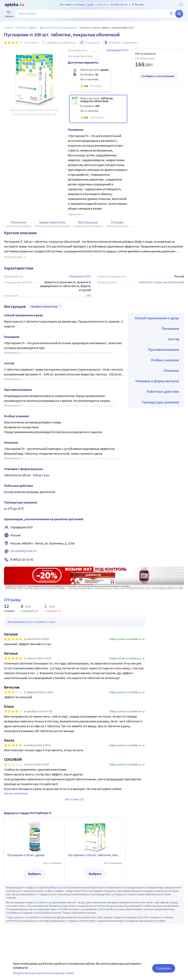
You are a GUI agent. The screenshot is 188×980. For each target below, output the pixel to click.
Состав (174, 339)
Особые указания (165, 360)
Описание (18, 222)
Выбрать (35, 874)
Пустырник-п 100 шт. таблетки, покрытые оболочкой (95, 855)
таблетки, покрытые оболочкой (161, 282)
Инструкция (88, 222)
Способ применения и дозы (157, 318)
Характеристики (52, 222)
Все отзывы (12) (74, 799)
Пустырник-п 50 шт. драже (26, 855)
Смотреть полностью (46, 306)
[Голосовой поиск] (171, 14)
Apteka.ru (53, 887)
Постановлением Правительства (47, 906)
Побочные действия (163, 391)
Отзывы (117, 222)
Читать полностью (16, 793)
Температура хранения (160, 402)
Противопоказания (164, 349)
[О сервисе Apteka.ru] (181, 5)
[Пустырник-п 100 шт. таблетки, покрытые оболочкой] (98, 109)
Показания (170, 329)
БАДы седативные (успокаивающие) (58, 28)
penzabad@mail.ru (23, 551)
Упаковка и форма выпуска (157, 381)
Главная (9, 28)
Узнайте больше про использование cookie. (44, 973)
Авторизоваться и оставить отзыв (31, 622)
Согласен (164, 968)
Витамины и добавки (26, 28)
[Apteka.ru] (14, 5)
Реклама (178, 569)
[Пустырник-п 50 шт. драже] (90, 79)
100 (88, 295)
